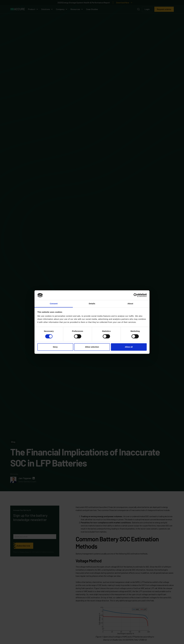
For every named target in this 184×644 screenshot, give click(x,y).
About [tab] (130, 304)
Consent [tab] (54, 304)
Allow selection (92, 347)
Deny (55, 347)
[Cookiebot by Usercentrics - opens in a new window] (136, 295)
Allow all (129, 347)
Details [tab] (92, 304)
